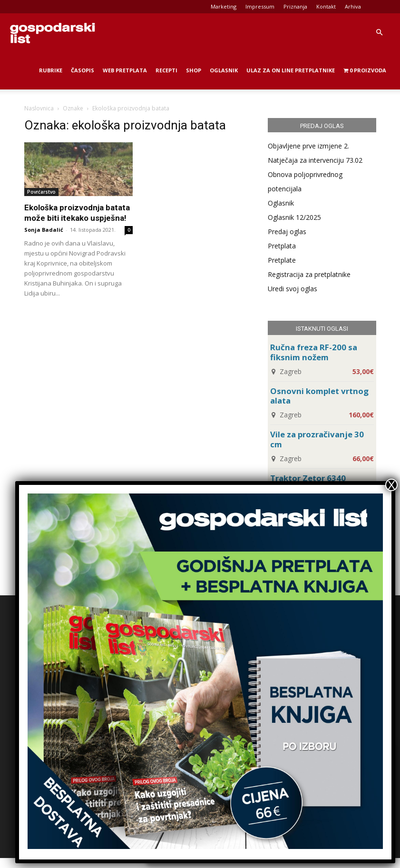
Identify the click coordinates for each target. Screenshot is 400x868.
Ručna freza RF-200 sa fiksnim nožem (314, 352)
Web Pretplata (125, 70)
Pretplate (282, 260)
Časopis (83, 70)
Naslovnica (39, 108)
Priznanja (295, 6)
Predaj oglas (287, 232)
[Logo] (52, 32)
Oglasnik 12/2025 (294, 217)
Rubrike (51, 70)
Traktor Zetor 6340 (308, 478)
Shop (194, 70)
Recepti (166, 70)
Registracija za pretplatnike (309, 274)
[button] (379, 33)
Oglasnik (224, 70)
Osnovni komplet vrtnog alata (319, 396)
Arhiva (353, 6)
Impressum (260, 6)
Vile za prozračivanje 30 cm (317, 439)
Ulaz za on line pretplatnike (291, 70)
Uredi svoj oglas (293, 289)
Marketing (224, 6)
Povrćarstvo (41, 192)
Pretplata (282, 246)
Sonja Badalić (44, 230)
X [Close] (391, 485)
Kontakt (326, 6)
